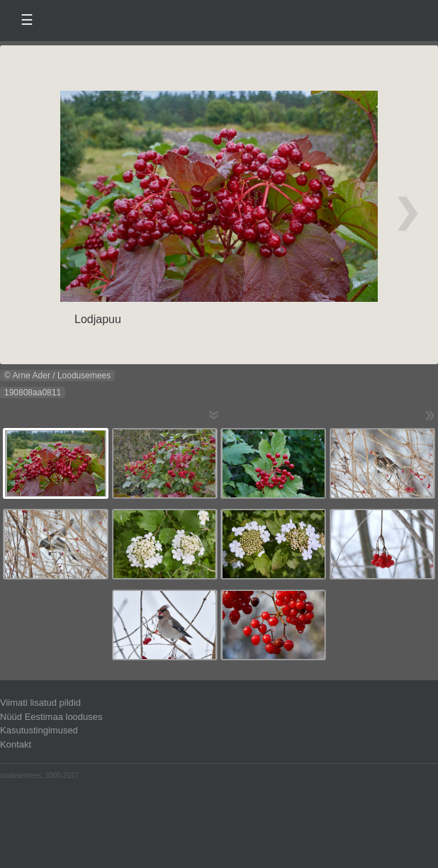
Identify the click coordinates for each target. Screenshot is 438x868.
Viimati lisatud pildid (40, 703)
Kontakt (16, 744)
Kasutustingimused (39, 730)
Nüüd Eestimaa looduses (51, 717)
